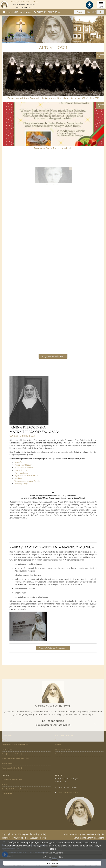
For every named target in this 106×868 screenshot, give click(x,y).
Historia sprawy (60, 740)
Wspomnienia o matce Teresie (36, 469)
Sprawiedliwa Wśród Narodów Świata (15, 744)
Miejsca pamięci (32, 471)
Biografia (30, 457)
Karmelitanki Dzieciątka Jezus (12, 779)
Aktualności (53, 48)
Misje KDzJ (5, 784)
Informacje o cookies (53, 857)
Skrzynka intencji (61, 754)
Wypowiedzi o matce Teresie (36, 465)
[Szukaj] (100, 12)
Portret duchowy (33, 462)
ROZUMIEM (52, 863)
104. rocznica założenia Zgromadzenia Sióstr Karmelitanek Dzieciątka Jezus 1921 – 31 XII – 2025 (53, 98)
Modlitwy (31, 467)
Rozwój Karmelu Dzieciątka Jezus (13, 754)
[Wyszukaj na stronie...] (91, 12)
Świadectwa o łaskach (34, 460)
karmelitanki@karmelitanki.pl (18, 12)
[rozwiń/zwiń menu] (101, 5)
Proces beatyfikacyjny (34, 458)
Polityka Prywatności (53, 853)
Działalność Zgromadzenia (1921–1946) (15, 759)
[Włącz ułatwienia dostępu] (89, 5)
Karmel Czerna (7, 794)
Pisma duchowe (32, 464)
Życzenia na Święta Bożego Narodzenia (53, 148)
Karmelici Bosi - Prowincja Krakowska (15, 789)
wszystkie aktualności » (53, 356)
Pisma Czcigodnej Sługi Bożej (12, 768)
